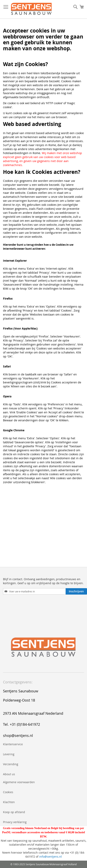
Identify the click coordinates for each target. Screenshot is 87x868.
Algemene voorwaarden (19, 782)
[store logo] (31, 9)
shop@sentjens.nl (18, 735)
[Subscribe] (76, 591)
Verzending (11, 764)
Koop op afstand (14, 812)
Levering (9, 754)
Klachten (9, 802)
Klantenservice (13, 744)
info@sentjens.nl (50, 857)
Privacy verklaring (15, 822)
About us (9, 774)
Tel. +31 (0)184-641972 (21, 724)
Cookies (8, 792)
